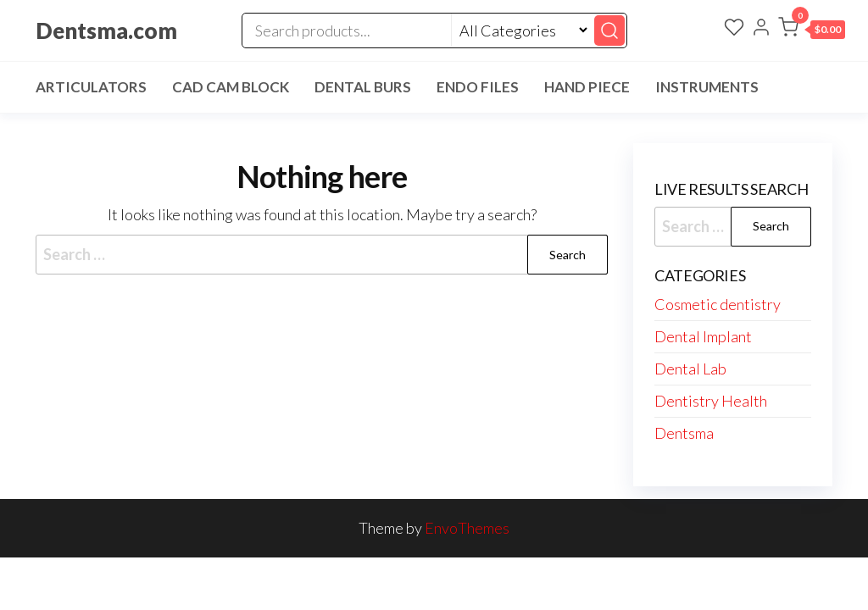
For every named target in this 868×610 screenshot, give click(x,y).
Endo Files (478, 87)
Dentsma (684, 433)
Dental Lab (690, 369)
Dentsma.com (106, 30)
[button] (812, 30)
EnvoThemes (467, 528)
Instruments (707, 87)
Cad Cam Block (231, 87)
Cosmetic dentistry (718, 304)
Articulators (91, 87)
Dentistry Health (711, 401)
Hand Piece (587, 87)
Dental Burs (363, 87)
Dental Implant (703, 336)
